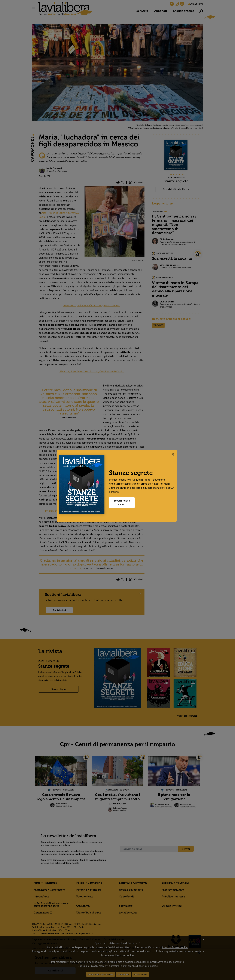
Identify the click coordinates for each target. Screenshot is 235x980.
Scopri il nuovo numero (123, 503)
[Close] (174, 454)
